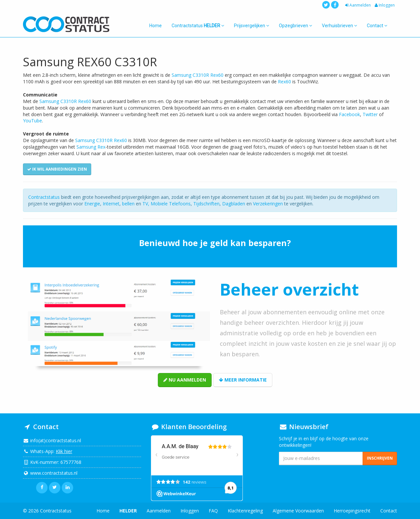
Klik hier (64, 451)
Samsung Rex (91, 147)
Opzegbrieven (295, 26)
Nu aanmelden (185, 380)
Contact (377, 26)
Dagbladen (234, 204)
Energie (92, 204)
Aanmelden (357, 5)
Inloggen (384, 5)
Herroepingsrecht (352, 511)
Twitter (370, 114)
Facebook (349, 114)
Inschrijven (380, 458)
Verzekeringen (268, 204)
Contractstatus (198, 26)
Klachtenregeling (245, 511)
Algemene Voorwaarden (298, 511)
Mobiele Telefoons (171, 204)
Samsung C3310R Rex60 (198, 75)
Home (156, 26)
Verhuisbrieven (339, 26)
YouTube (32, 121)
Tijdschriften (206, 204)
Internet (111, 204)
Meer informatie (243, 380)
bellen (128, 204)
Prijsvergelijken (252, 26)
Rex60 (284, 82)
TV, (147, 204)
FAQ (213, 511)
